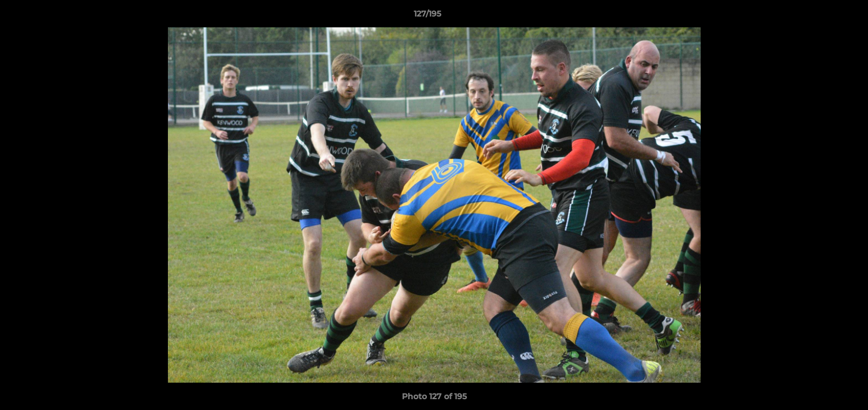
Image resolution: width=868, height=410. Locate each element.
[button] (820, 17)
